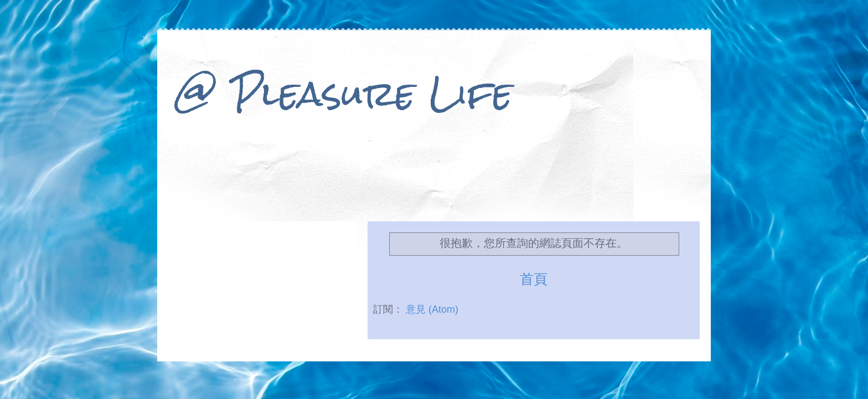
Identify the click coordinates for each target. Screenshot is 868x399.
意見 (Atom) (432, 309)
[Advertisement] (434, 182)
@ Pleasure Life (343, 93)
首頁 (534, 279)
